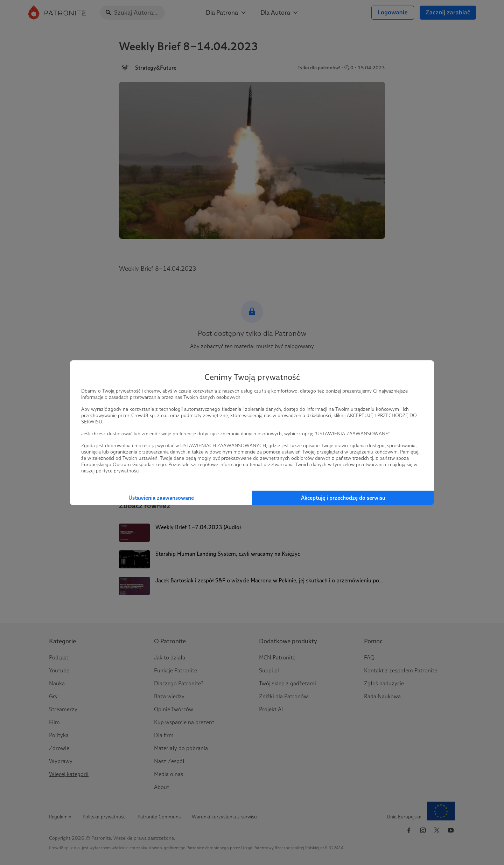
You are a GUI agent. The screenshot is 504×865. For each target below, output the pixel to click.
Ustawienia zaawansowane (161, 498)
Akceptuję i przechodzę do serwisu (343, 498)
